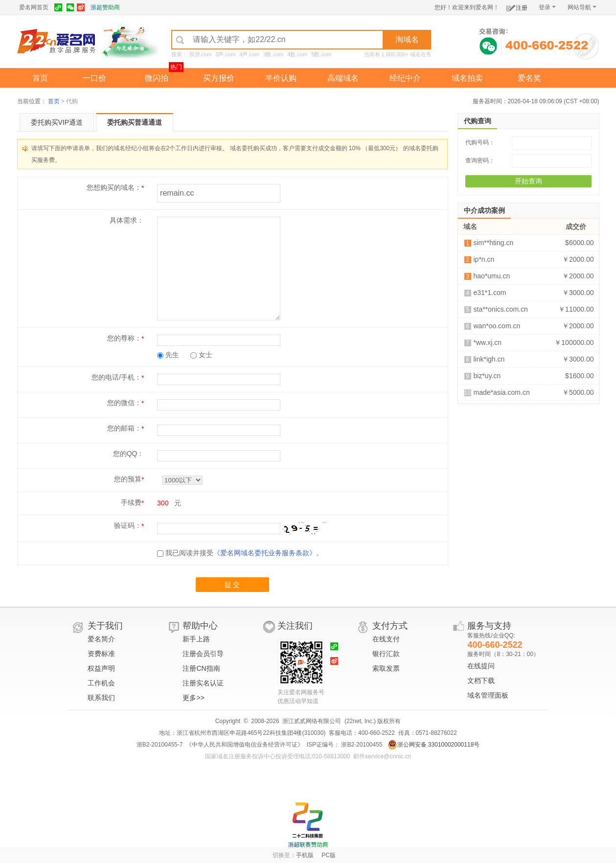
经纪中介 (405, 78)
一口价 (94, 78)
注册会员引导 (203, 654)
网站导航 (582, 7)
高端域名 (343, 78)
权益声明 (101, 668)
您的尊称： (124, 338)
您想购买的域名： (114, 187)
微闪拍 (157, 78)
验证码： (128, 525)
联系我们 (101, 698)
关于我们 (105, 626)
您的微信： (124, 403)
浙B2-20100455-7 (160, 745)
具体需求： (127, 220)
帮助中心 (200, 626)
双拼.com (201, 54)
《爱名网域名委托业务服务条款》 (265, 553)
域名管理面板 (488, 695)
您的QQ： (129, 454)
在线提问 (481, 666)
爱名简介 (101, 639)
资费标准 (101, 654)
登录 (547, 7)
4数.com (297, 54)
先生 (168, 355)
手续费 (131, 502)
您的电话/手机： (116, 377)
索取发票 (386, 668)
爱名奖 (529, 78)
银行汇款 (386, 654)
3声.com (225, 54)
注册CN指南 (201, 668)
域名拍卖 (467, 78)
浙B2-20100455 (361, 745)
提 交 (232, 585)
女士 (201, 355)
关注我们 (295, 626)
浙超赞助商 (105, 7)
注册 (517, 6)
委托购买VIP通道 (57, 122)
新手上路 (196, 639)
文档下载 (481, 681)
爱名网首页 (34, 7)
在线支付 (386, 639)
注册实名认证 (203, 683)
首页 (40, 78)
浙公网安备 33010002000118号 (434, 745)
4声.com (249, 54)
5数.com (321, 54)
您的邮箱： (124, 428)
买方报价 (219, 78)
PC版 (329, 855)
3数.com (273, 54)
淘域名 (407, 39)
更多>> (193, 698)
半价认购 (281, 78)
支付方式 (390, 626)
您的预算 (128, 479)
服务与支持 (489, 626)
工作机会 (101, 683)
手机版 (305, 855)
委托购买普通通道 (135, 122)
